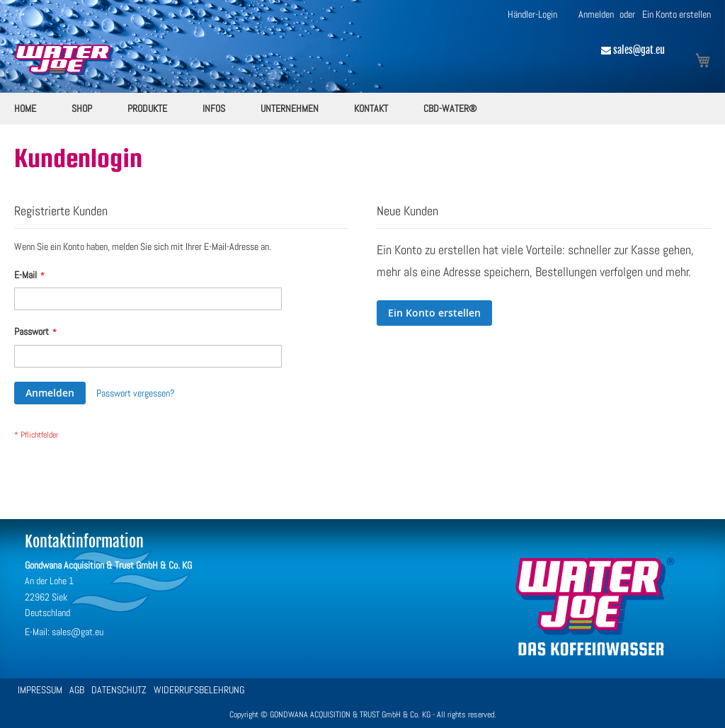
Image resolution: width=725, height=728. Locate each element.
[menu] (362, 109)
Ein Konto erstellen (677, 14)
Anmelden (596, 14)
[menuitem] (25, 109)
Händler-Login (532, 14)
